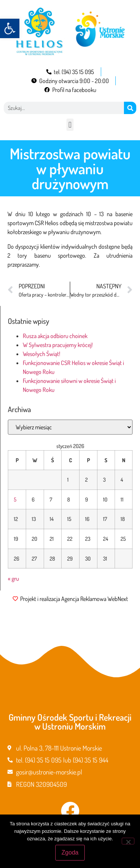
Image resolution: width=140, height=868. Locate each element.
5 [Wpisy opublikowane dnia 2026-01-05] (15, 499)
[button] (10, 28)
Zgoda (70, 852)
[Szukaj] (130, 108)
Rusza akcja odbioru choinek (55, 336)
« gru (13, 579)
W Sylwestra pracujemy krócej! (58, 345)
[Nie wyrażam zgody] (128, 841)
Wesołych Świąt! (41, 354)
